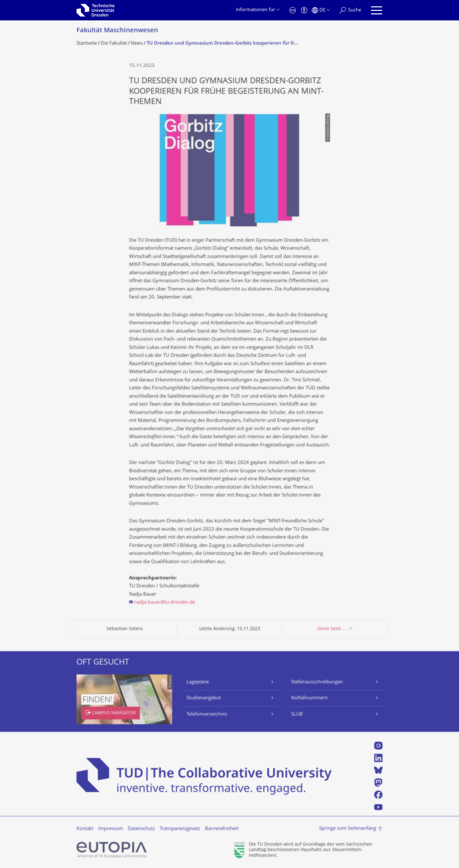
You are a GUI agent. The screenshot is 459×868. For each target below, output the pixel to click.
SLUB (297, 714)
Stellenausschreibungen (317, 682)
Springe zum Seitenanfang (348, 829)
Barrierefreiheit (222, 829)
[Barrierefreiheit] (304, 10)
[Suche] (350, 10)
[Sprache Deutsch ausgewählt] (321, 10)
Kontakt (85, 829)
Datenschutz (141, 829)
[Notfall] (293, 10)
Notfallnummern (309, 698)
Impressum (111, 829)
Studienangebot (204, 698)
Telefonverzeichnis (207, 714)
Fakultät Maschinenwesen (117, 31)
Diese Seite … (332, 629)
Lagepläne (198, 682)
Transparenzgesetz (180, 829)
